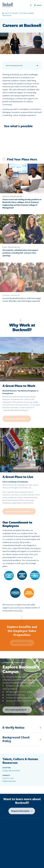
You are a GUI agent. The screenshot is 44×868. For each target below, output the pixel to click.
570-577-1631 (8, 778)
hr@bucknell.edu (9, 781)
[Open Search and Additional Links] (36, 5)
